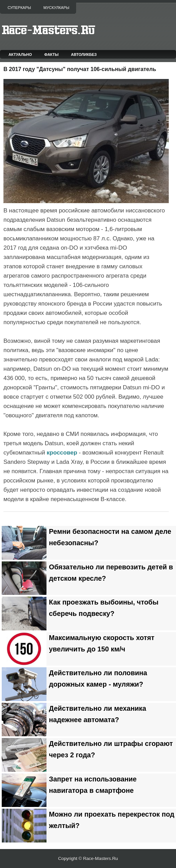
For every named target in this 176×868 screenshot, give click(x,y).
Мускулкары (56, 8)
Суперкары (19, 8)
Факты (52, 54)
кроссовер (62, 453)
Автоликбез (84, 54)
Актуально (20, 54)
